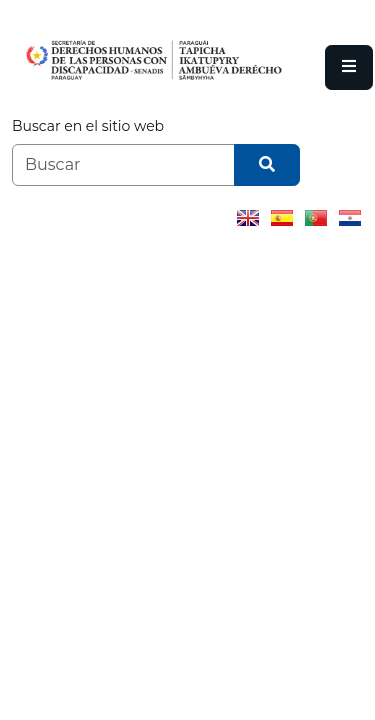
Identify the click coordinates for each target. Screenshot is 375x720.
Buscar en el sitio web (88, 126)
